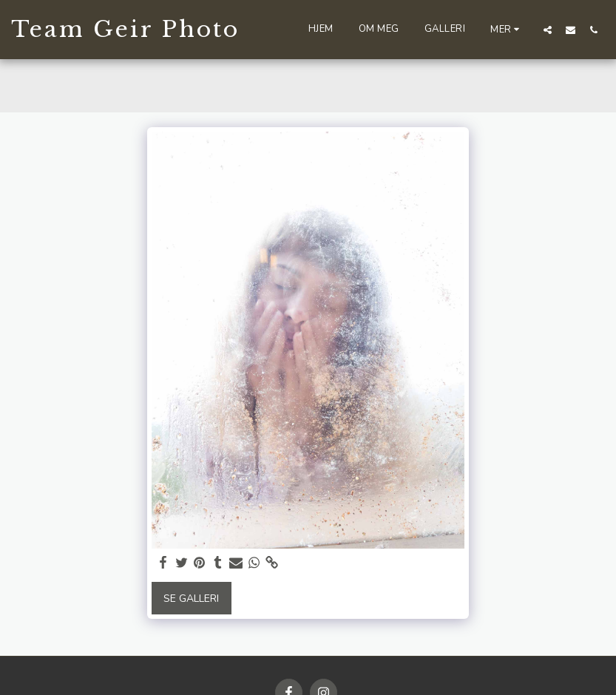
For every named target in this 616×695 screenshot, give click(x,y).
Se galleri (191, 599)
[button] (548, 30)
